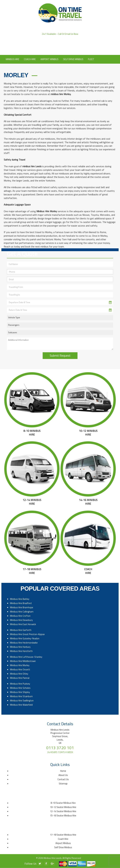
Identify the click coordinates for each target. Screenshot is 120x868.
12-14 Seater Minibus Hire (63, 811)
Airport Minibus (49, 59)
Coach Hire (30, 59)
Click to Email (60, 46)
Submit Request (60, 355)
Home (63, 771)
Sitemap (63, 784)
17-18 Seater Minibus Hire (63, 835)
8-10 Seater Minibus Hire (63, 803)
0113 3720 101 (60, 37)
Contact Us (70, 50)
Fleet (91, 59)
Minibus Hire (12, 59)
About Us (55, 50)
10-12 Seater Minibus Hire (63, 807)
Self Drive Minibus (73, 59)
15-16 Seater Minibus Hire (63, 816)
